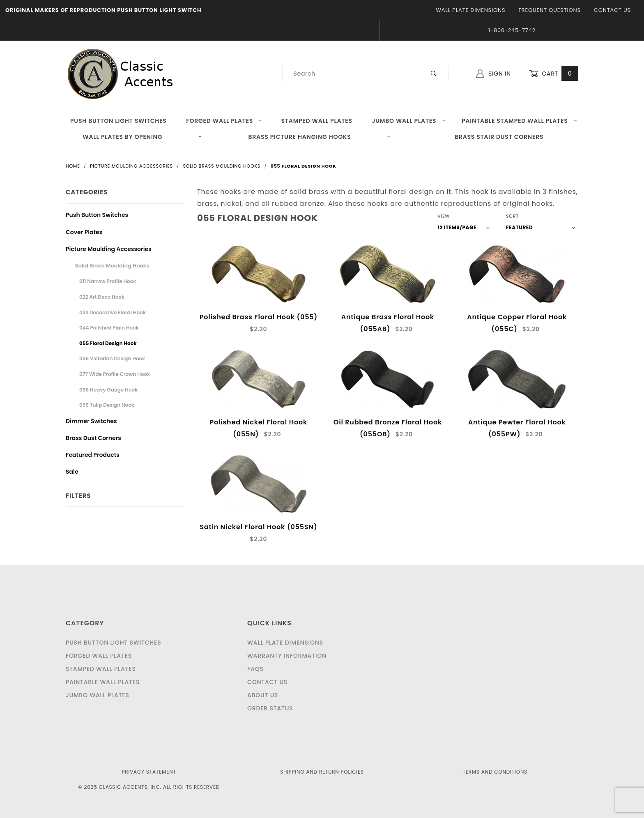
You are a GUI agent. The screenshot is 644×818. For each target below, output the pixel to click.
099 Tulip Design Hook (107, 405)
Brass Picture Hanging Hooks (320, 137)
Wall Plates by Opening (142, 137)
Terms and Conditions (495, 772)
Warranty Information (287, 656)
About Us (263, 695)
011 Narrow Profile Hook (108, 281)
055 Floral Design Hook (108, 343)
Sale (72, 472)
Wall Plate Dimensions (470, 10)
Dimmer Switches (91, 421)
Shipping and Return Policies (322, 772)
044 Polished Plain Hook (109, 328)
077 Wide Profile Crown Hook (115, 374)
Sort (512, 216)
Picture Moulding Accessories (109, 249)
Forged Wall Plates (224, 121)
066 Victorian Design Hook (112, 358)
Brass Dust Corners (93, 438)
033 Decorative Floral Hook (113, 312)
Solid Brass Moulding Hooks (112, 266)
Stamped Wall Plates (317, 121)
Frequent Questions (549, 10)
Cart (554, 74)
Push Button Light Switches (118, 121)
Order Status (270, 708)
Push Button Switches (97, 215)
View (444, 216)
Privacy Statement (149, 772)
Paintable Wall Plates (103, 682)
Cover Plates (84, 232)
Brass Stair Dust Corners (499, 137)
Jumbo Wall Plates (409, 121)
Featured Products (93, 455)
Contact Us (612, 10)
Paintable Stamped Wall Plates (520, 121)
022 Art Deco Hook (102, 297)
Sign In (493, 74)
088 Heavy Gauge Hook (108, 390)
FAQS (255, 669)
